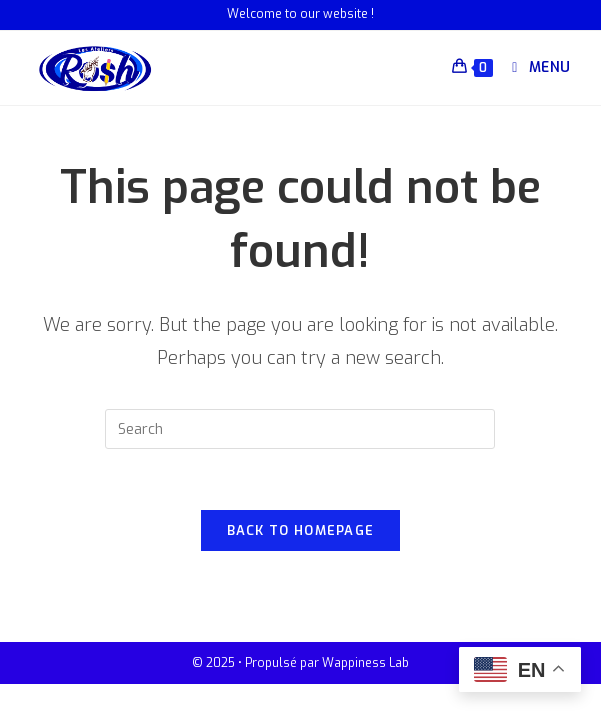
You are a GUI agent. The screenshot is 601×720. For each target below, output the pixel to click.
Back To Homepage (301, 530)
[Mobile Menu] (534, 67)
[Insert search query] (300, 429)
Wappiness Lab (365, 663)
